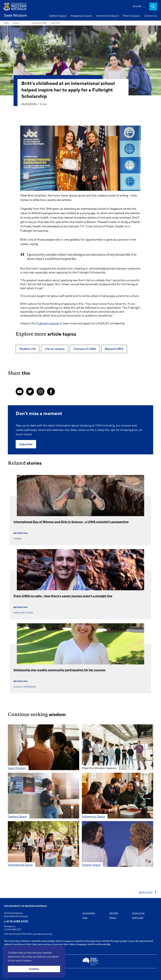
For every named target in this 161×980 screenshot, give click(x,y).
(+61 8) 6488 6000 (16, 921)
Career (18, 539)
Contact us (150, 16)
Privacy (113, 918)
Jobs (85, 918)
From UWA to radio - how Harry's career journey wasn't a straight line (63, 596)
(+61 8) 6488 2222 (13, 929)
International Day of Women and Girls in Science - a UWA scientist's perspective (71, 522)
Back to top (146, 892)
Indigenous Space (81, 16)
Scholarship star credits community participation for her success (60, 670)
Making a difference (25, 687)
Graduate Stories (23, 613)
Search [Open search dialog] (153, 7)
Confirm (34, 969)
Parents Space (131, 16)
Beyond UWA (21, 533)
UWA (6, 23)
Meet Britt (56, 23)
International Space (107, 16)
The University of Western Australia (25, 906)
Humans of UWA (39, 23)
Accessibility (89, 913)
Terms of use (138, 913)
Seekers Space (58, 16)
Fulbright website (48, 323)
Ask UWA (114, 913)
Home (16, 23)
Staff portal (138, 918)
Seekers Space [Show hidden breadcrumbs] (25, 23)
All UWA (137, 6)
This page (9, 974)
